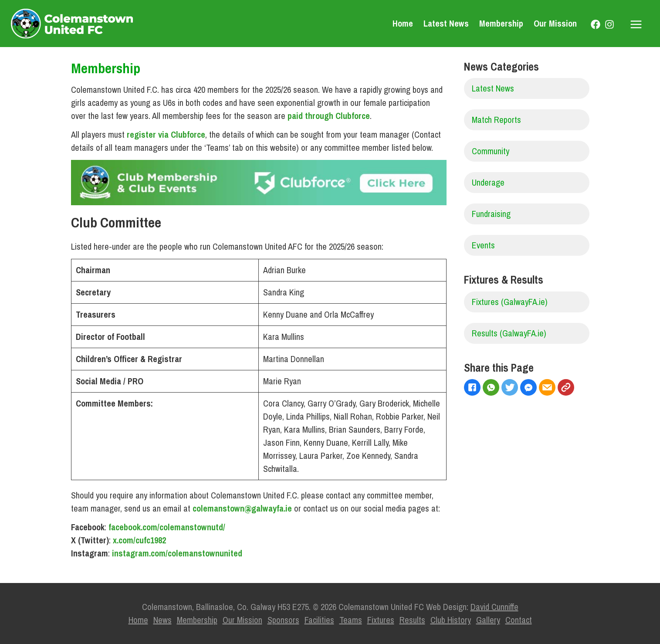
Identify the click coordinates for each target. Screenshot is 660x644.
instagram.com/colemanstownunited (177, 553)
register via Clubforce (166, 134)
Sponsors (283, 620)
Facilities (319, 620)
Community (491, 151)
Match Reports (496, 120)
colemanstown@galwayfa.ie (242, 508)
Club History (451, 620)
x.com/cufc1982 (139, 540)
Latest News (446, 23)
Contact (519, 620)
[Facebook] (596, 24)
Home (403, 23)
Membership (501, 23)
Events (483, 245)
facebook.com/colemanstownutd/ (167, 527)
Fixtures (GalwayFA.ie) (510, 302)
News (162, 620)
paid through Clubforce (329, 116)
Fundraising (491, 214)
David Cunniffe (494, 607)
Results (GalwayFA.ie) (509, 333)
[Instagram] (609, 24)
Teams (351, 620)
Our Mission (555, 23)
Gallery (488, 620)
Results (412, 620)
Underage (488, 182)
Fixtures (381, 620)
